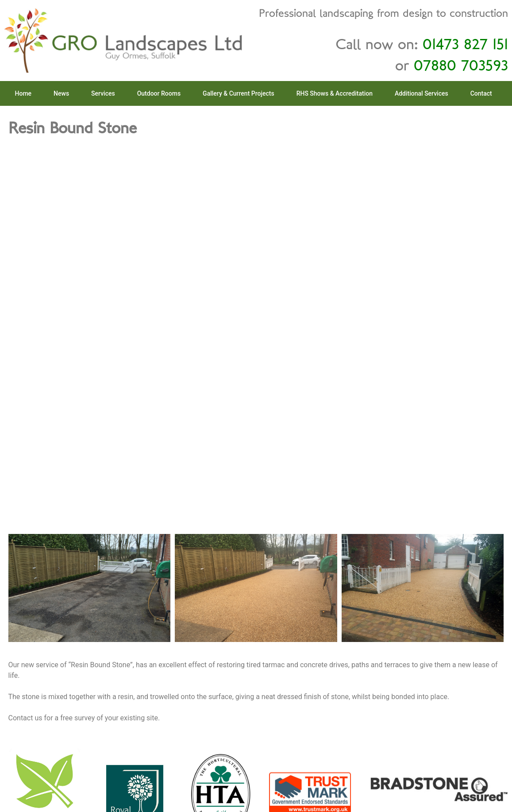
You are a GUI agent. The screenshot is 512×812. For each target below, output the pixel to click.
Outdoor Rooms (159, 93)
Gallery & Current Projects (239, 93)
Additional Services (422, 93)
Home (23, 93)
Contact (481, 93)
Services (103, 93)
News (61, 93)
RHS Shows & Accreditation (335, 93)
